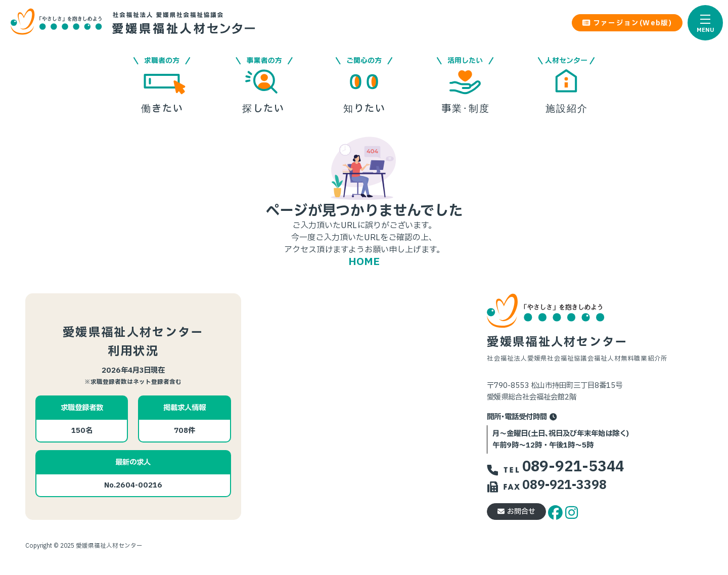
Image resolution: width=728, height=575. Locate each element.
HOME (364, 262)
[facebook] (557, 511)
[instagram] (572, 511)
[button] (705, 23)
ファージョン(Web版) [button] (627, 23)
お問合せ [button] (516, 512)
